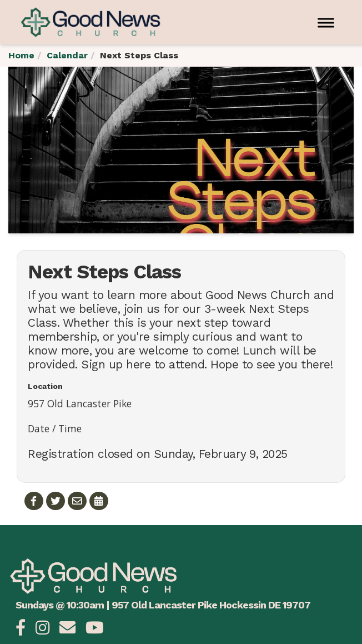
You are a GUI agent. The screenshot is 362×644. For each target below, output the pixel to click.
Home (21, 55)
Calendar (67, 55)
